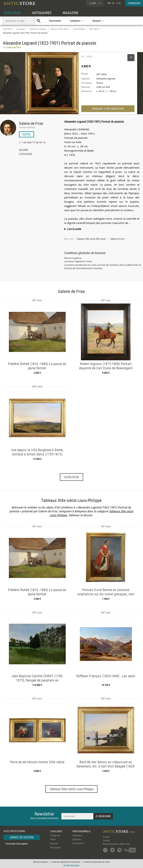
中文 (119, 3)
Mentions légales (41, 862)
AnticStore (7, 29)
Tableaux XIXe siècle (60, 29)
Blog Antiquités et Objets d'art (116, 844)
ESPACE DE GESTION (22, 837)
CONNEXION (134, 3)
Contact (106, 840)
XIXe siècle (94, 29)
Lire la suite (74, 229)
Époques (54, 843)
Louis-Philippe (79, 29)
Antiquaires (78, 835)
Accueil (106, 837)
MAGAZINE (70, 13)
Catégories (55, 835)
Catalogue (21, 29)
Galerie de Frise (31, 123)
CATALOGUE (12, 13)
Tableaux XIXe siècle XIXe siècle (91, 239)
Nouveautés (55, 21)
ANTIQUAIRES (42, 13)
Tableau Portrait (117, 239)
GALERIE (24, 150)
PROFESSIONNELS (81, 831)
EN (113, 3)
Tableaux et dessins (38, 29)
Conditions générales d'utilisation (66, 862)
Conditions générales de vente (97, 862)
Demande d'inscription (17, 844)
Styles (53, 839)
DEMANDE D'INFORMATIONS (108, 109)
